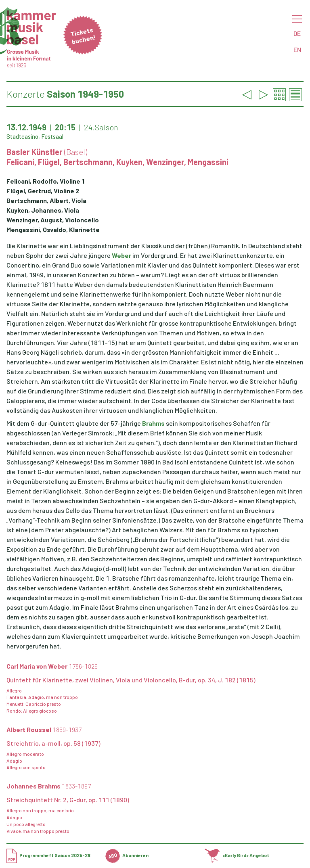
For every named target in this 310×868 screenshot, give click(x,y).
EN (297, 49)
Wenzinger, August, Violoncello (53, 220)
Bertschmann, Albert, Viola (46, 200)
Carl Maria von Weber (52, 666)
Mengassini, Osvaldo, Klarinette (53, 229)
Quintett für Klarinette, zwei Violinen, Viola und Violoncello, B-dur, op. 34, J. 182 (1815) (131, 680)
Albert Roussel (44, 729)
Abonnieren (127, 855)
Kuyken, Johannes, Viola (43, 210)
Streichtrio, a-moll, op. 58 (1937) (53, 743)
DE (297, 33)
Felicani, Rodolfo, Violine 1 (46, 181)
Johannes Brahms (49, 786)
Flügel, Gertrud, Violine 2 (43, 191)
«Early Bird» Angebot (237, 855)
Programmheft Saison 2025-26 (48, 855)
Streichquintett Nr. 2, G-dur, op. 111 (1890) (68, 800)
